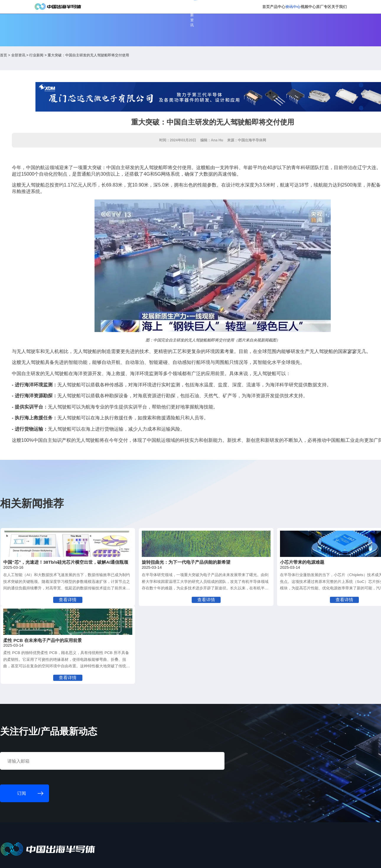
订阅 (106, 8)
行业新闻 (84, 66)
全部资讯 (66, 66)
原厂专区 (300, 26)
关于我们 (322, 26)
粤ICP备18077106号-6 (179, 859)
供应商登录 (308, 8)
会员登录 (287, 8)
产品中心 (234, 26)
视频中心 (278, 26)
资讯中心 (256, 26)
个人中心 (268, 8)
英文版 (328, 8)
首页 (216, 26)
